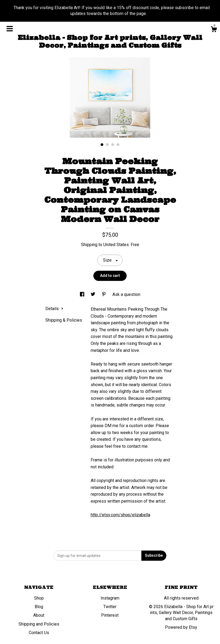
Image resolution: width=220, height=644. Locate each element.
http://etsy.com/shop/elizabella (120, 515)
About (39, 615)
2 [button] (107, 145)
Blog (39, 607)
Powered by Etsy (181, 627)
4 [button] (118, 145)
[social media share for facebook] (83, 294)
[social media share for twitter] (93, 294)
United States (116, 245)
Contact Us (39, 633)
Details (54, 309)
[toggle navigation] (10, 29)
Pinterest (110, 615)
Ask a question (126, 294)
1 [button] (102, 145)
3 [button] (113, 145)
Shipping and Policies (39, 624)
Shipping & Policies (64, 320)
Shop (39, 598)
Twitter (110, 607)
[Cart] (214, 30)
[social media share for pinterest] (104, 294)
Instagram (110, 598)
